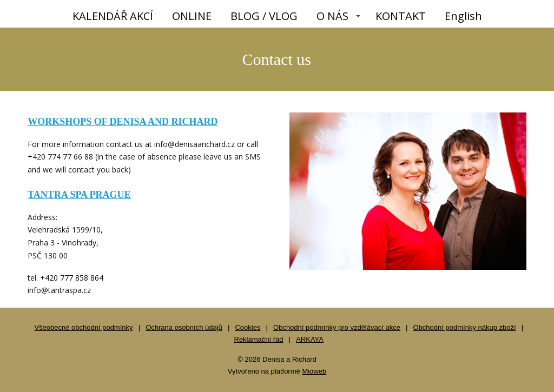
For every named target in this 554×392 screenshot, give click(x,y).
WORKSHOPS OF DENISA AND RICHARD (123, 122)
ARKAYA (310, 339)
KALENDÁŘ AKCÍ (113, 16)
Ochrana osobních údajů (184, 327)
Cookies (248, 327)
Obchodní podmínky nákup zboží (465, 327)
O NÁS (332, 16)
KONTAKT (401, 16)
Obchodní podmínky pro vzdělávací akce (337, 327)
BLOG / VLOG (264, 16)
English (463, 16)
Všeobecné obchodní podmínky (83, 327)
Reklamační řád (259, 339)
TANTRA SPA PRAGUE (79, 195)
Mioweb (314, 371)
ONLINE (192, 16)
